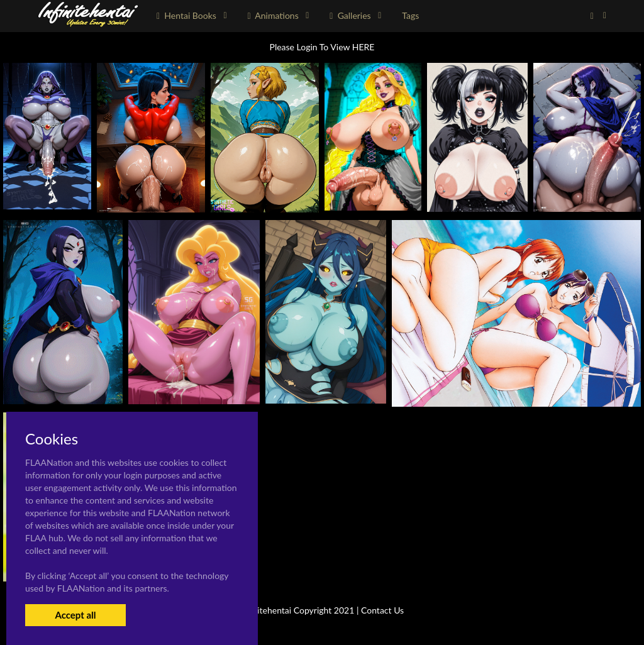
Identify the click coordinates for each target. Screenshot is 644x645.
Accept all (75, 615)
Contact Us (382, 610)
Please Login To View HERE (322, 47)
